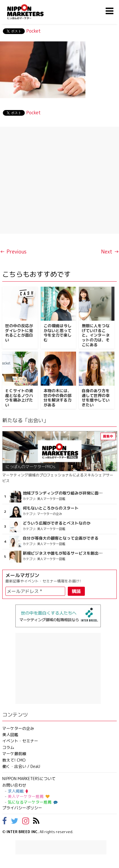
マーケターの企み (18, 728)
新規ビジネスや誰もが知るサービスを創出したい (64, 553)
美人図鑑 (10, 735)
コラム (8, 747)
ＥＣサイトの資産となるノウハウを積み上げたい (19, 398)
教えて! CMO (14, 760)
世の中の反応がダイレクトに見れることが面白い (19, 333)
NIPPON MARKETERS (31, 12)
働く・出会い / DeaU (21, 766)
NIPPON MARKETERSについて (29, 779)
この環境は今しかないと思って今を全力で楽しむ (58, 333)
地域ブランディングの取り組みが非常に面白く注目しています (64, 493)
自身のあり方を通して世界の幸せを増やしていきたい (96, 398)
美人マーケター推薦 (29, 796)
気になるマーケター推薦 (32, 802)
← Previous (13, 252)
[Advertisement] (59, 180)
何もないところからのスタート (51, 508)
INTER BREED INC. (23, 832)
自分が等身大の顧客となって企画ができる (61, 538)
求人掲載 (18, 791)
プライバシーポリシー (22, 808)
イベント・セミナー (20, 741)
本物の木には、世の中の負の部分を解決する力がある (58, 398)
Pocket (33, 31)
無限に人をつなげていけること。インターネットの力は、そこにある (96, 335)
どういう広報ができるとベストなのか (57, 523)
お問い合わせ (14, 785)
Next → (110, 252)
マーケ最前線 (14, 754)
